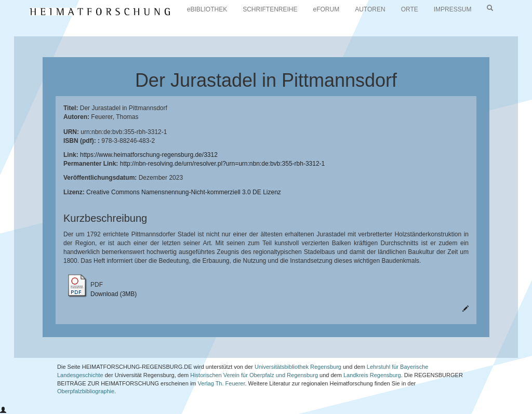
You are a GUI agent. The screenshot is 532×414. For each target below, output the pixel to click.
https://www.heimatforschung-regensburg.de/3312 (149, 155)
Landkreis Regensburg (372, 375)
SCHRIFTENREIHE (270, 9)
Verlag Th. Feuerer (222, 383)
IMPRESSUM (453, 9)
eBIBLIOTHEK (207, 9)
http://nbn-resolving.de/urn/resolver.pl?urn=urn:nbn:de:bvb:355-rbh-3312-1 (223, 164)
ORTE (410, 9)
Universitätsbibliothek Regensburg (298, 367)
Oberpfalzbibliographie (86, 391)
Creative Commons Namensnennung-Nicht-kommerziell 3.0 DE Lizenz (184, 192)
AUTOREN (370, 9)
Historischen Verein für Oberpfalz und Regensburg (254, 375)
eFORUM (327, 9)
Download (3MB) (114, 294)
